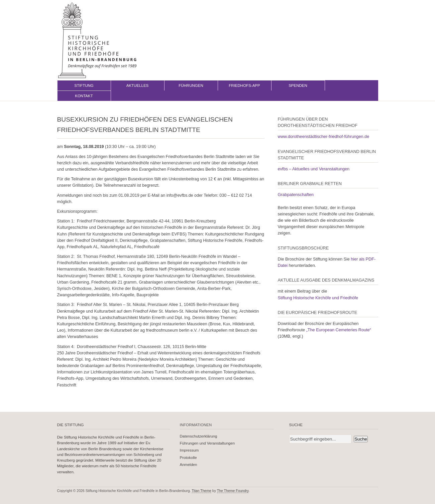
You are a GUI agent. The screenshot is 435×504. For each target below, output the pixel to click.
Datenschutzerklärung (199, 436)
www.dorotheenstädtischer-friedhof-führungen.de (324, 137)
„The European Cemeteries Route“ (339, 330)
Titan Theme (201, 491)
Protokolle (188, 458)
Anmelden (189, 465)
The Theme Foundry (233, 491)
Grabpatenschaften (296, 195)
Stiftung (84, 86)
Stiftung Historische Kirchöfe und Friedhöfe (318, 298)
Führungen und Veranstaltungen (207, 443)
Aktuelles (138, 86)
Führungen (191, 86)
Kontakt (84, 96)
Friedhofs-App (244, 86)
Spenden (298, 86)
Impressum (189, 450)
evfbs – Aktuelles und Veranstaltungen (314, 169)
